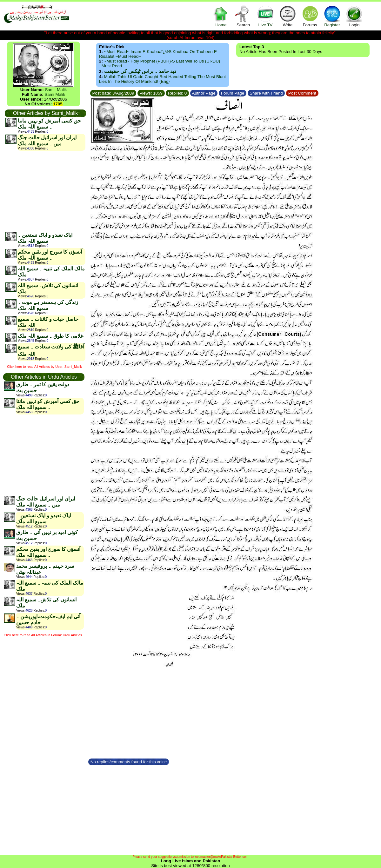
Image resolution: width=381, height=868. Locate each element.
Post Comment (302, 93)
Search (243, 16)
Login (354, 16)
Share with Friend (266, 93)
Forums (310, 16)
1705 (58, 104)
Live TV (265, 16)
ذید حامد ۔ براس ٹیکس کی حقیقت (140, 71)
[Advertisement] (45, 191)
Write (288, 16)
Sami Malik (55, 94)
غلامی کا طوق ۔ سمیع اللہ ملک (50, 336)
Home (221, 16)
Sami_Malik (56, 90)
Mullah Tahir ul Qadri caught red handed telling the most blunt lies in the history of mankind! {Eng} (162, 79)
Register (332, 16)
